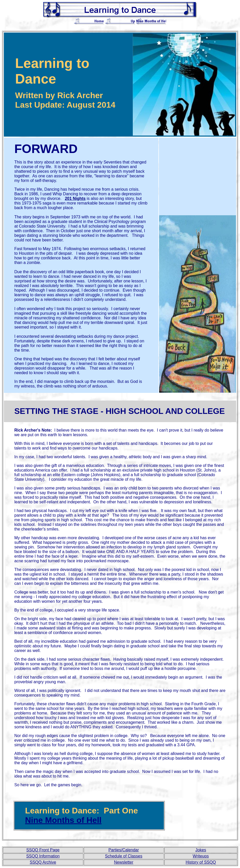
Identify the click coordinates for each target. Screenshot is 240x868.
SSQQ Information (43, 856)
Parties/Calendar (124, 850)
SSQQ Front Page (43, 850)
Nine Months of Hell (63, 820)
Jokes (201, 850)
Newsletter (124, 862)
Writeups (201, 856)
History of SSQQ (201, 862)
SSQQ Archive (43, 862)
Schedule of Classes (124, 856)
